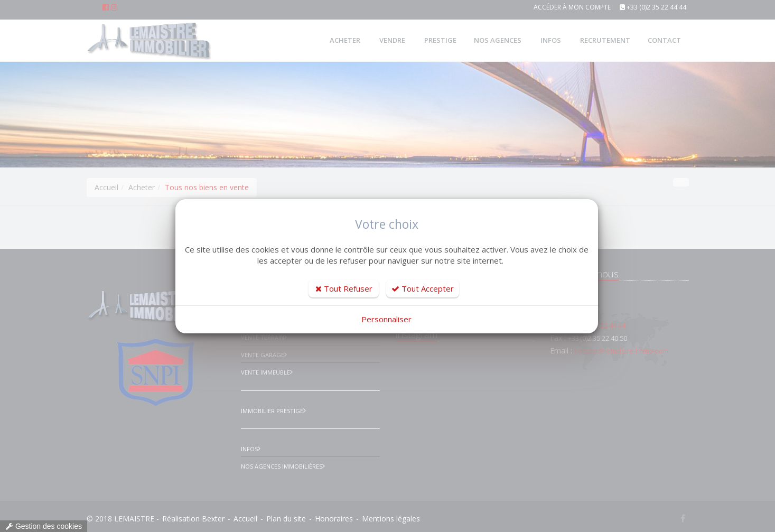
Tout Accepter (423, 288)
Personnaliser (386, 319)
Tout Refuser (344, 288)
